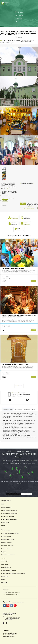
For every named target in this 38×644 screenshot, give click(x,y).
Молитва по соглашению (8, 546)
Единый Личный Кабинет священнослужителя (13, 573)
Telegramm (11, 605)
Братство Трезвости (6, 543)
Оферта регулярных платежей (9, 519)
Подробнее (33, 281)
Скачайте (5, 613)
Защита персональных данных (9, 510)
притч (19, 22)
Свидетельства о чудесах (29, 409)
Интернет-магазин (6, 537)
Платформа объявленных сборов (10, 533)
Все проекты (19, 385)
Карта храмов (5, 564)
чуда (19, 18)
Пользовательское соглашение (9, 513)
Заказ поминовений (6, 549)
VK (4, 605)
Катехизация (5, 561)
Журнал (3, 552)
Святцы (3, 558)
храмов (19, 12)
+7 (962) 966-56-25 (12, 635)
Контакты (5, 200)
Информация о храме (8, 409)
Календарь (4, 583)
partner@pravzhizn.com (9, 636)
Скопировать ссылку (27, 494)
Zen (15, 605)
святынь (19, 15)
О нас (3, 504)
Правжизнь (30, 206)
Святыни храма (18, 409)
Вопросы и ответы (6, 567)
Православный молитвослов (18, 393)
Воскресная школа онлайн (8, 555)
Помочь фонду (5, 523)
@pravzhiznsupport (12, 633)
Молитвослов (5, 576)
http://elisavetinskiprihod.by (8, 198)
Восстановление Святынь (8, 540)
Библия (3, 580)
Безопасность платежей (7, 516)
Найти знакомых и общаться (29, 208)
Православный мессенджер (8, 570)
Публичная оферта (6, 507)
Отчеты (3, 526)
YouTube (8, 605)
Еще (8, 188)
